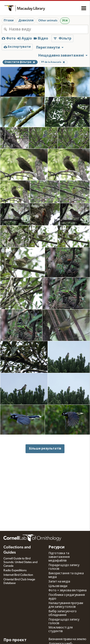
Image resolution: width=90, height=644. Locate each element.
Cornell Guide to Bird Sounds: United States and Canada (20, 562)
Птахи (9, 21)
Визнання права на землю (67, 639)
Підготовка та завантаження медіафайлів (59, 557)
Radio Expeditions (15, 570)
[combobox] (48, 29)
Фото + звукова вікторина (67, 590)
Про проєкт (15, 640)
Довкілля (26, 21)
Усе (65, 21)
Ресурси (56, 547)
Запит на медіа (59, 582)
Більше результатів (45, 449)
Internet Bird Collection (18, 575)
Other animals (48, 21)
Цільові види (58, 586)
